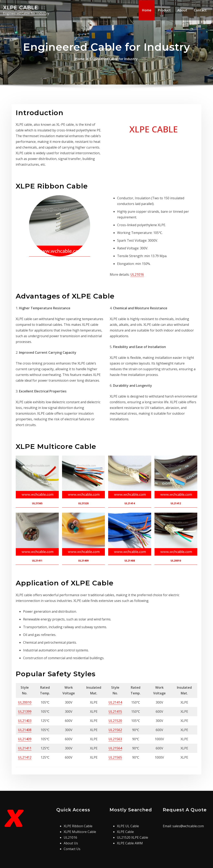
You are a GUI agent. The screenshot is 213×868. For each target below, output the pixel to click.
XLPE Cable (125, 832)
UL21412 (25, 757)
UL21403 (25, 721)
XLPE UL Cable (128, 826)
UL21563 (115, 739)
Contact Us (72, 849)
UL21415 (115, 712)
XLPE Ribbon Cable (78, 826)
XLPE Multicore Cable (80, 832)
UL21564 (115, 748)
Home (147, 10)
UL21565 (115, 757)
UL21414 (115, 702)
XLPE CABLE (21, 7)
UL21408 (25, 730)
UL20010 (25, 702)
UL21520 (115, 721)
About (182, 10)
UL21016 (137, 274)
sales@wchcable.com (188, 826)
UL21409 (25, 739)
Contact (200, 10)
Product (164, 10)
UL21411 (25, 748)
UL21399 (25, 712)
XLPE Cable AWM (130, 843)
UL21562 (115, 730)
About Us (71, 843)
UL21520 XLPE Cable (133, 837)
